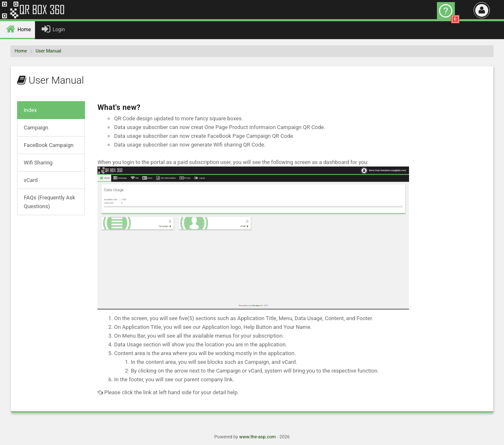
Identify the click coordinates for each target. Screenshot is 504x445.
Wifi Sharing (38, 163)
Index (30, 110)
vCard (31, 180)
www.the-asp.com (257, 437)
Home (21, 51)
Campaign (36, 128)
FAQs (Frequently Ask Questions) (49, 202)
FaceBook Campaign (49, 145)
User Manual (48, 51)
